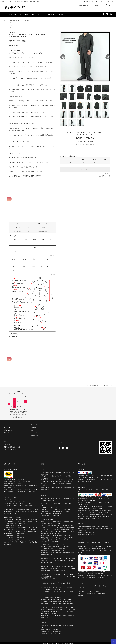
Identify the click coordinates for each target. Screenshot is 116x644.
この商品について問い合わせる (92, 385)
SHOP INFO (13, 14)
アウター (12, 25)
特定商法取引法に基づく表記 (12, 447)
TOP (5, 14)
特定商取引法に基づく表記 (104, 176)
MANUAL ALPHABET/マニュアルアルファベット (22, 20)
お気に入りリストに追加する (85, 144)
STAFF (21, 14)
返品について (107, 174)
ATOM (9, 444)
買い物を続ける (107, 385)
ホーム (5, 20)
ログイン (100, 1)
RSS (5, 444)
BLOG (34, 14)
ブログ (6, 442)
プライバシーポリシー (10, 450)
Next (108, 57)
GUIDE (41, 14)
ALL (11, 23)
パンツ (11, 28)
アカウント (89, 1)
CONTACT (60, 14)
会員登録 (111, 1)
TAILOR (28, 14)
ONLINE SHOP (50, 14)
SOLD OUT (85, 169)
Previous (63, 57)
